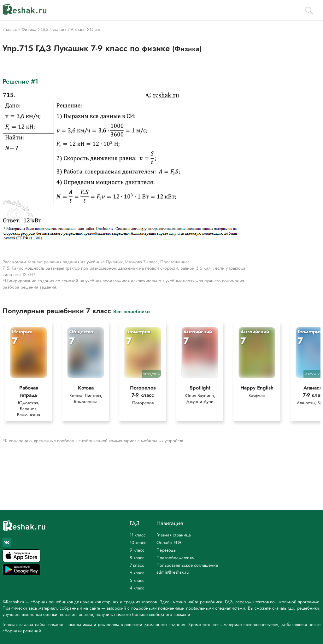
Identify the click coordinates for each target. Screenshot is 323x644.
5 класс (137, 580)
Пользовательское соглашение (187, 565)
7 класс (137, 565)
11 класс (138, 535)
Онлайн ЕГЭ (169, 542)
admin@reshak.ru (173, 572)
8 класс (137, 558)
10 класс (138, 542)
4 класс (137, 588)
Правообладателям (176, 558)
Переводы (166, 550)
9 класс (137, 550)
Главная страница (174, 535)
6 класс (137, 573)
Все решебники (132, 311)
